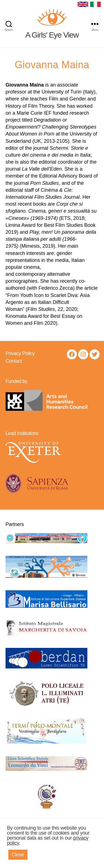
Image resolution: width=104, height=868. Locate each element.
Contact (14, 361)
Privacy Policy (20, 353)
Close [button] (18, 855)
